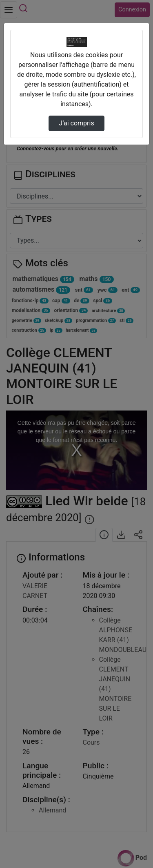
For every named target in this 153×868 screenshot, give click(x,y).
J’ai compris (76, 123)
